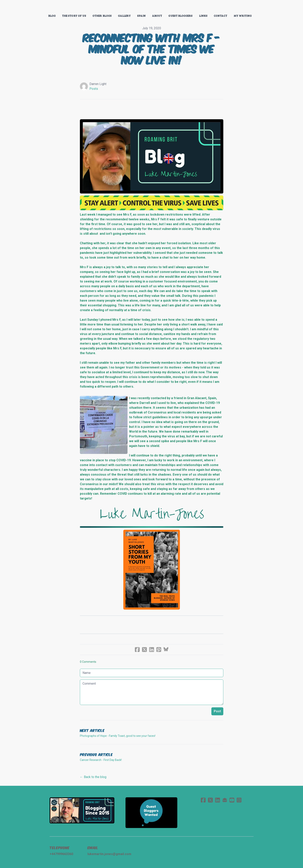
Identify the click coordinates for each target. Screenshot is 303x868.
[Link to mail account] (225, 800)
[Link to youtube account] (232, 800)
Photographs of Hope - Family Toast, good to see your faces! (118, 736)
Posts (94, 89)
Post (217, 711)
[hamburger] (32, 6)
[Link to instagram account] (239, 800)
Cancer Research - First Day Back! (101, 760)
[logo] (152, 7)
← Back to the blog (93, 777)
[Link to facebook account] (203, 800)
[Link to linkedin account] (218, 800)
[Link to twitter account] (210, 800)
